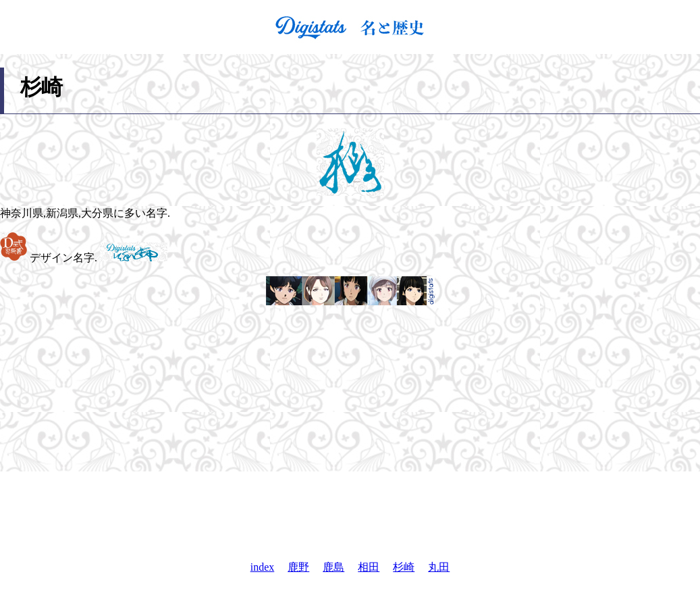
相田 (369, 567)
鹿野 (298, 567)
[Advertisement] (350, 516)
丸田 (439, 567)
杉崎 (404, 567)
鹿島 (333, 567)
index (263, 567)
